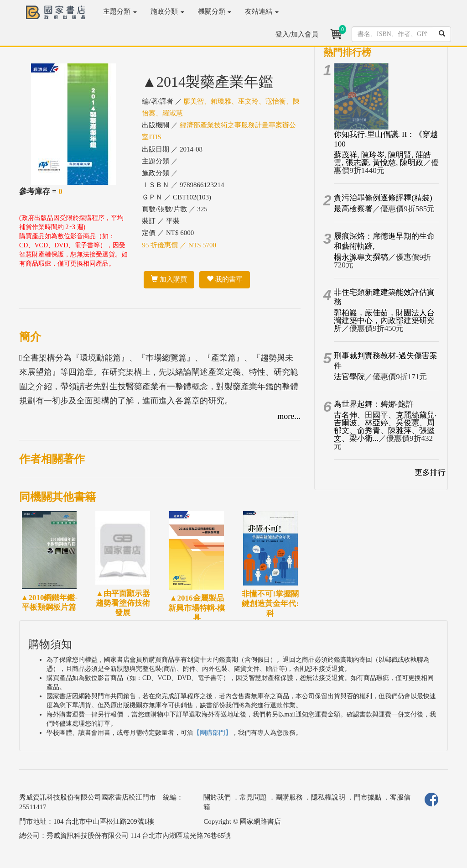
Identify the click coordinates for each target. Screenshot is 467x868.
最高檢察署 (353, 209)
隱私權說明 (328, 797)
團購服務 (289, 797)
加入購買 (169, 279)
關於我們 (217, 797)
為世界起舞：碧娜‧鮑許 (374, 404)
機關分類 (215, 11)
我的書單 (225, 279)
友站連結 (262, 11)
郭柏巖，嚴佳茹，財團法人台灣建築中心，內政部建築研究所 (384, 321)
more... (289, 416)
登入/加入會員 (297, 34)
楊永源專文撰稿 (361, 257)
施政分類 (167, 11)
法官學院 (349, 377)
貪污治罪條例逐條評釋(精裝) (383, 198)
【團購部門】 (213, 733)
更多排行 (430, 473)
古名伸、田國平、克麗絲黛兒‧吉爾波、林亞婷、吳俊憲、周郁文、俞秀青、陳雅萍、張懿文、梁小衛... (385, 427)
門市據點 (368, 797)
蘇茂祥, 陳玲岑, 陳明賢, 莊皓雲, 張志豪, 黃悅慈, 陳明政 (382, 159)
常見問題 (253, 797)
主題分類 (120, 11)
